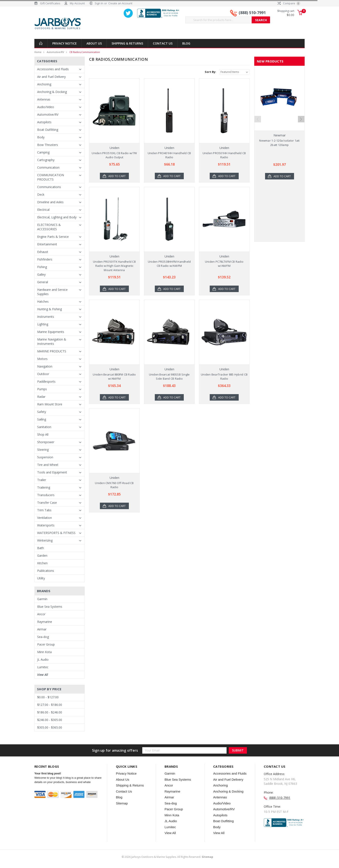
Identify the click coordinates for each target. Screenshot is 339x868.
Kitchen (42, 563)
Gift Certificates (50, 3)
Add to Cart (117, 176)
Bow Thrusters (48, 145)
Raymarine (45, 622)
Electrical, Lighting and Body (57, 217)
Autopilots (44, 122)
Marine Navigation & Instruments (52, 341)
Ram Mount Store (50, 404)
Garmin (42, 599)
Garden (42, 555)
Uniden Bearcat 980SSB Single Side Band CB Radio (169, 377)
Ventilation (45, 518)
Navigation (45, 366)
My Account (77, 3)
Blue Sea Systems (50, 607)
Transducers (46, 495)
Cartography (46, 160)
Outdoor (43, 374)
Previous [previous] (258, 119)
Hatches (43, 301)
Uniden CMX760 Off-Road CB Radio (114, 485)
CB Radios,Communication (85, 52)
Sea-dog (43, 637)
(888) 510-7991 (252, 13)
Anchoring (44, 84)
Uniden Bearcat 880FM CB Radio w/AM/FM (114, 377)
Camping (43, 152)
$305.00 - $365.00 (50, 727)
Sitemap (122, 803)
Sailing (42, 419)
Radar (41, 397)
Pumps (42, 389)
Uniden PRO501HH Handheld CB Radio (224, 155)
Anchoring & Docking (52, 92)
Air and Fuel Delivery (51, 77)
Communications (49, 187)
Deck (41, 194)
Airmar (42, 629)
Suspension (45, 457)
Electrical (43, 210)
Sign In (99, 3)
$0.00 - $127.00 (48, 697)
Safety (42, 412)
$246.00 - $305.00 (50, 720)
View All (43, 675)
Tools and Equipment (52, 472)
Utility (41, 578)
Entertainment (47, 244)
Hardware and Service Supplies (52, 292)
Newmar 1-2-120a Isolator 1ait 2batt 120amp (279, 143)
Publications (46, 571)
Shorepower (46, 442)
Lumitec (43, 667)
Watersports (46, 525)
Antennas (44, 99)
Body (41, 137)
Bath (41, 548)
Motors (42, 359)
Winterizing (45, 540)
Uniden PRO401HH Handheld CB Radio (169, 155)
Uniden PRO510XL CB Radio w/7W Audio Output (114, 155)
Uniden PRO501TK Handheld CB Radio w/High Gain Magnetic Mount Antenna (114, 266)
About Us (94, 43)
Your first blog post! (48, 773)
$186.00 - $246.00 (50, 712)
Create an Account (120, 3)
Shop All (43, 434)
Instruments (46, 317)
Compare (289, 3)
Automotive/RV (55, 52)
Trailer (42, 480)
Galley (41, 274)
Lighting (43, 324)
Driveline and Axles (50, 202)
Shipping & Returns (127, 43)
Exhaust (43, 252)
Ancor (41, 614)
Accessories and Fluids (53, 69)
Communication (48, 167)
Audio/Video (46, 107)
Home (38, 52)
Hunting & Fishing (50, 309)
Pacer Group (46, 644)
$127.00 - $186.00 (50, 705)
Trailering (44, 487)
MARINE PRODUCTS (52, 351)
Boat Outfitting (48, 130)
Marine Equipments (51, 332)
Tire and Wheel (48, 465)
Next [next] (301, 119)
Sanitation (44, 427)
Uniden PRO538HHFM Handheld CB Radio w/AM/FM (169, 264)
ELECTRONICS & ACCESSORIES (49, 227)
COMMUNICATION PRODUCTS (51, 177)
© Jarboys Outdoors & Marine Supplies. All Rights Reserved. (167, 857)
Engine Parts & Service (53, 237)
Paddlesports (46, 381)
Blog (186, 43)
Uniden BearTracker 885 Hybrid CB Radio (224, 377)
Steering (43, 450)
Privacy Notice (65, 43)
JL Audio (43, 659)
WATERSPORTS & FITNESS (56, 533)
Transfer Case (47, 503)
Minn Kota (44, 652)
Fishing (42, 267)
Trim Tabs (44, 510)
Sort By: (210, 72)
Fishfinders (45, 259)
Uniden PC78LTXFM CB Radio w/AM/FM (224, 264)
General (43, 282)
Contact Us (163, 43)
